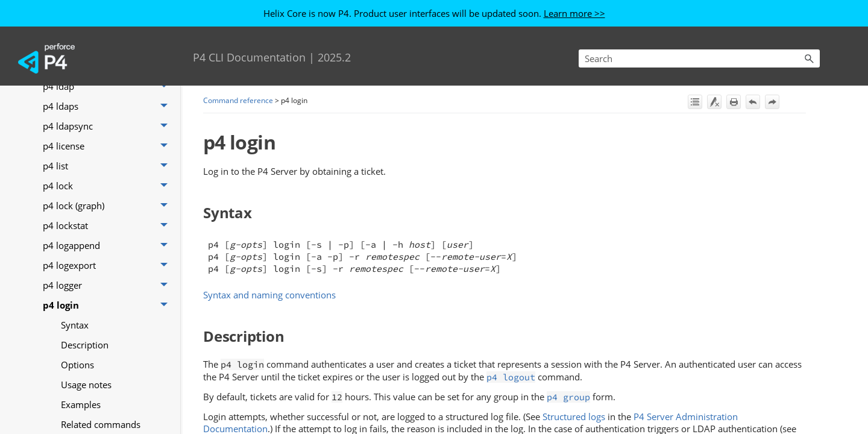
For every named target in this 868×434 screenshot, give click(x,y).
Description (85, 345)
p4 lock (108, 186)
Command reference (238, 100)
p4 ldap (108, 86)
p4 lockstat (108, 226)
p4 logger (108, 285)
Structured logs (574, 417)
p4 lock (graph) (108, 206)
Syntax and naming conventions (269, 295)
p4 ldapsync (108, 126)
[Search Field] (699, 58)
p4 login (108, 305)
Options (77, 365)
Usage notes (86, 385)
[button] (809, 58)
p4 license (108, 146)
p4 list (108, 166)
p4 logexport (108, 266)
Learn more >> (574, 13)
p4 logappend (108, 246)
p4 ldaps (108, 106)
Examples (81, 404)
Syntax (75, 325)
